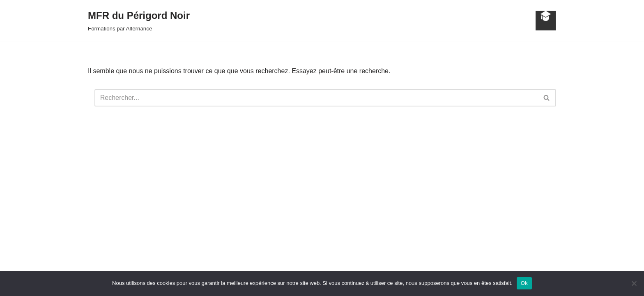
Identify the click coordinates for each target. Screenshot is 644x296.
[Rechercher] (316, 98)
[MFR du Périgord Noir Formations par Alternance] (139, 20)
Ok (524, 283)
